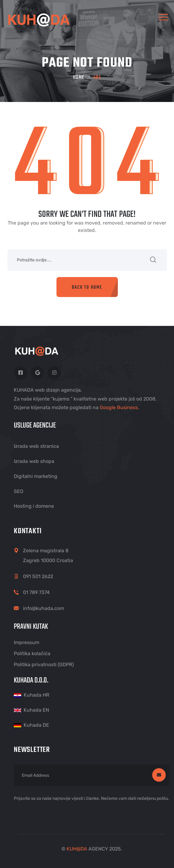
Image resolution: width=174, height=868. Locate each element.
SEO (19, 491)
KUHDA (77, 849)
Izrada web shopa (34, 461)
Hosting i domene (34, 506)
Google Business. (119, 407)
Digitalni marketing (36, 476)
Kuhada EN (36, 710)
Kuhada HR (36, 695)
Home (79, 78)
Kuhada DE (36, 725)
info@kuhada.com (44, 608)
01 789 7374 (36, 592)
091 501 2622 (38, 576)
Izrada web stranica (36, 446)
